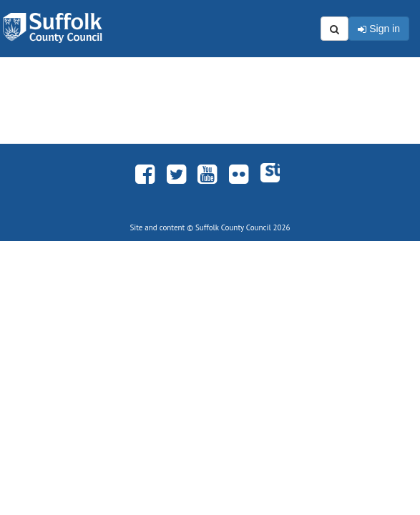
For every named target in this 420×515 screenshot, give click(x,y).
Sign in (379, 29)
